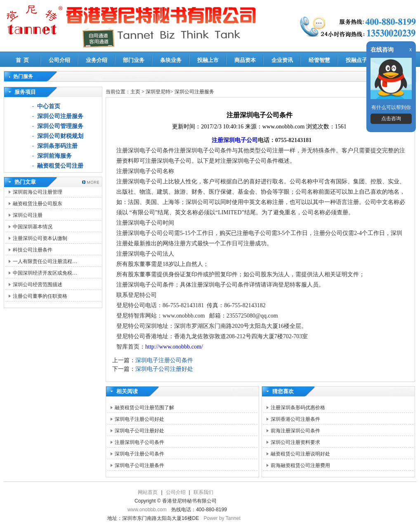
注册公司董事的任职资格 (40, 296)
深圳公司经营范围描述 (38, 285)
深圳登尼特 (158, 92)
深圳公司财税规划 (60, 136)
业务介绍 (97, 60)
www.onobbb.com (147, 510)
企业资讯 (282, 60)
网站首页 (148, 492)
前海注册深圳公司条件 (295, 431)
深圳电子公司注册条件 (139, 465)
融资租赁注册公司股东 (38, 204)
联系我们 (203, 492)
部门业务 (134, 60)
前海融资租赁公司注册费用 (300, 465)
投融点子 (356, 60)
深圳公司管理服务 (60, 126)
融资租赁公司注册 (60, 166)
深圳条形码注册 (57, 146)
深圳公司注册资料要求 (295, 442)
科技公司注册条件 (33, 250)
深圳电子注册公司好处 (139, 419)
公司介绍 (59, 60)
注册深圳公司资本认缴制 (40, 238)
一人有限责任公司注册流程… (45, 261)
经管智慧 (319, 60)
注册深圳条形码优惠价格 (298, 408)
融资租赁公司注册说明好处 (300, 454)
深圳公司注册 (28, 215)
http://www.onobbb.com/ (174, 347)
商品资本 (245, 60)
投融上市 (208, 60)
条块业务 (171, 60)
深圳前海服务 (54, 156)
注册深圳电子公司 (235, 140)
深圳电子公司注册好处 (164, 369)
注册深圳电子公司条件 (139, 442)
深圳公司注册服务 (60, 116)
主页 (135, 92)
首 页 (22, 60)
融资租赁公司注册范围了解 (144, 408)
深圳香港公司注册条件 (295, 419)
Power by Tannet (222, 518)
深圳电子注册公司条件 (164, 360)
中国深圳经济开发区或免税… (45, 273)
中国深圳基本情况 (33, 227)
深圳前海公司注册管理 (38, 192)
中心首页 (49, 106)
